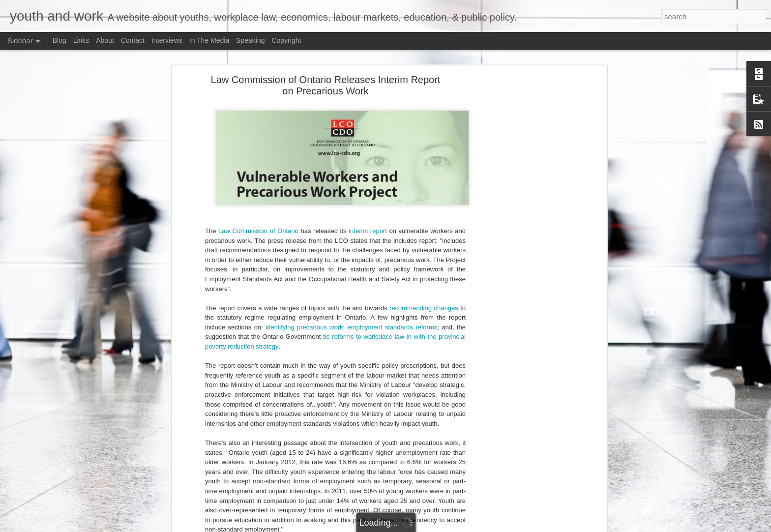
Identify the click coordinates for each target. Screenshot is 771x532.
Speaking (250, 40)
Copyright (286, 40)
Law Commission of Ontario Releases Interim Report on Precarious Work (326, 78)
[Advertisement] (520, 227)
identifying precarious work (304, 320)
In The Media (209, 40)
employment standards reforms (393, 320)
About (105, 40)
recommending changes (424, 301)
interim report (368, 224)
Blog (59, 40)
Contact (133, 40)
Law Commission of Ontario (258, 224)
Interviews (167, 40)
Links (81, 40)
